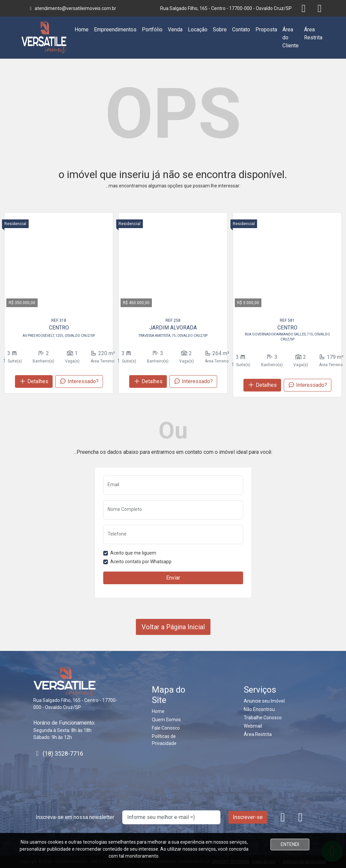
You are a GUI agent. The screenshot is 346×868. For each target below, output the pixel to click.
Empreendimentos (115, 30)
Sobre (220, 30)
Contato (241, 30)
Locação (198, 30)
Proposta (266, 30)
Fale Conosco (166, 728)
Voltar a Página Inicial (173, 627)
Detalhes (34, 381)
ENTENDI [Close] (290, 844)
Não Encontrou (259, 709)
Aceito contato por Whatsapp (141, 562)
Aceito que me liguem (133, 553)
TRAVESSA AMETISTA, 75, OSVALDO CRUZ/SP (173, 336)
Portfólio (152, 30)
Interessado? (79, 381)
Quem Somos (166, 720)
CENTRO (59, 328)
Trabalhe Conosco (263, 718)
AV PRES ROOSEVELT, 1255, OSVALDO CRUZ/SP (59, 336)
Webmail (253, 726)
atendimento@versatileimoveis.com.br (72, 8)
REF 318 (59, 320)
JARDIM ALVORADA (173, 328)
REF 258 (173, 320)
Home (82, 30)
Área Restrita (313, 34)
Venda (175, 30)
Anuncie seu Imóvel (264, 701)
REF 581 (287, 320)
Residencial (15, 224)
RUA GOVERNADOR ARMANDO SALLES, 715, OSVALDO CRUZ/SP (287, 337)
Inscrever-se (248, 817)
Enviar (173, 578)
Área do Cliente (291, 38)
